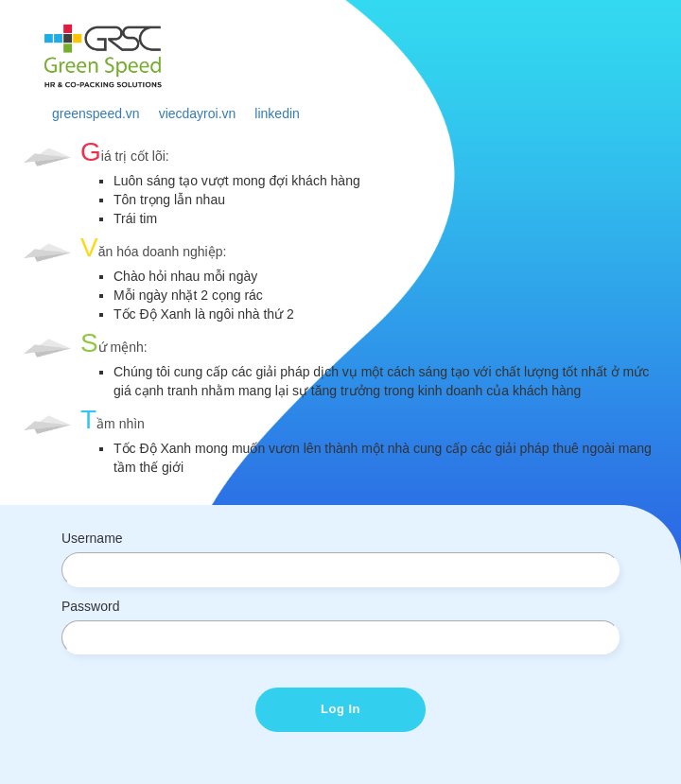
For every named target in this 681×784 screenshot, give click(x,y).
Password (90, 606)
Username (92, 538)
